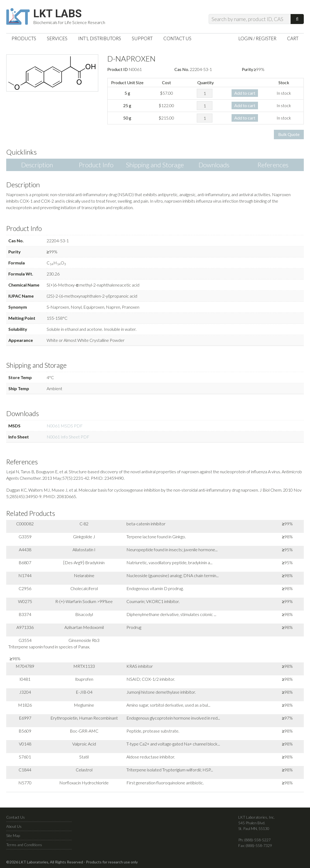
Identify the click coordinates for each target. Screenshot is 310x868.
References (273, 165)
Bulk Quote (289, 134)
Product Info (96, 165)
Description (37, 165)
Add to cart (245, 93)
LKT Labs (57, 14)
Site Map (13, 835)
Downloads (214, 165)
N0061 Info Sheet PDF (68, 437)
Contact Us (15, 817)
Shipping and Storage (155, 165)
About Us (14, 826)
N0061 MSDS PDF (65, 426)
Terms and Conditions (24, 845)
